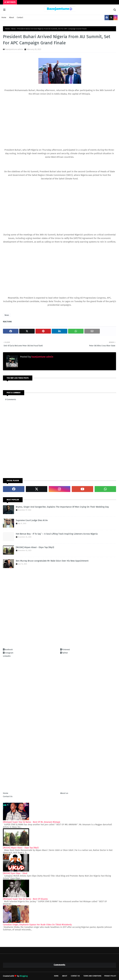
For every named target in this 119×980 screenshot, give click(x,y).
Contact (20, 17)
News (14, 29)
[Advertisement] (59, 116)
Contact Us (8, 796)
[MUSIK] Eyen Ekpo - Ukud (15, 873)
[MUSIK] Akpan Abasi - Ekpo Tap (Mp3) (35, 547)
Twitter (64, 653)
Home (4, 17)
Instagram (8, 653)
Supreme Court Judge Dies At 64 (32, 520)
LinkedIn (7, 656)
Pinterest (65, 650)
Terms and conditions (92, 976)
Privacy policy (110, 976)
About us (64, 793)
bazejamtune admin (14, 49)
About (12, 17)
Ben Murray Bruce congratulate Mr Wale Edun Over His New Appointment (52, 561)
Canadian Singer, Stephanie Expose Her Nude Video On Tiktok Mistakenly (37, 925)
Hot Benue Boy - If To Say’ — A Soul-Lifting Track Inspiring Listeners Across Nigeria (57, 534)
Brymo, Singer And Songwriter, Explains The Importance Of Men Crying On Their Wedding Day (62, 507)
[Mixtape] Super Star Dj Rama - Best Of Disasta (25, 899)
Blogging (24, 976)
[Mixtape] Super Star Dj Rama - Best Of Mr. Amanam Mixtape (32, 822)
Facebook (8, 650)
